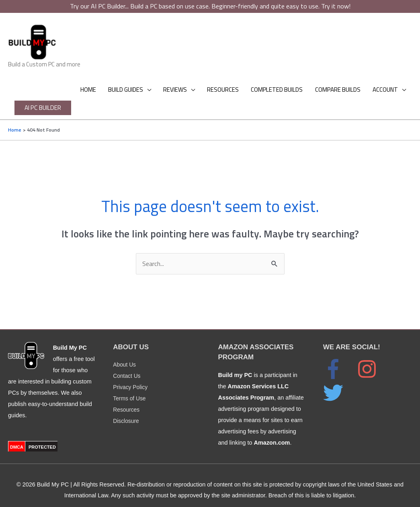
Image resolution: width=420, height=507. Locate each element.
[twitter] (337, 383)
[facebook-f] (339, 360)
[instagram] (373, 360)
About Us (125, 355)
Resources (127, 400)
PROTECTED (42, 437)
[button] (49, 108)
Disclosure (126, 412)
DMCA (17, 437)
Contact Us (127, 367)
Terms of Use (130, 389)
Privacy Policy (131, 378)
